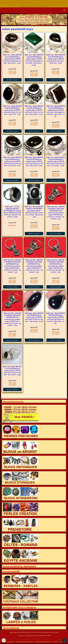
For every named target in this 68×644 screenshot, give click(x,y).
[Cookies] (4, 640)
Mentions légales (9, 642)
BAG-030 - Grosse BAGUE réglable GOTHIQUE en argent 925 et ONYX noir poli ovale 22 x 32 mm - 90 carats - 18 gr (12, 212)
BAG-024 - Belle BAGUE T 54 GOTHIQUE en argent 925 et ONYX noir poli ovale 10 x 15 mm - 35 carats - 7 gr (12, 110)
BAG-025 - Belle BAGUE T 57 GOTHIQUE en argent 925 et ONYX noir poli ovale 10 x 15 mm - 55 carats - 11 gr (34, 110)
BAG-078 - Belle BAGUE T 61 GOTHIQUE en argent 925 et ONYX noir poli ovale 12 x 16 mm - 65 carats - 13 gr (12, 371)
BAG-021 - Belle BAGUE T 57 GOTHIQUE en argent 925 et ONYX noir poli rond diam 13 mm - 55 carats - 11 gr (12, 59)
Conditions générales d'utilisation (24, 642)
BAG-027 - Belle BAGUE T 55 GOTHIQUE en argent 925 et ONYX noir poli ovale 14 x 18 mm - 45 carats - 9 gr (12, 161)
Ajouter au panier (12, 80)
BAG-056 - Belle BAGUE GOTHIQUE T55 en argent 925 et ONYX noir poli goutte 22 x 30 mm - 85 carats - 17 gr (56, 318)
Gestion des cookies (58, 642)
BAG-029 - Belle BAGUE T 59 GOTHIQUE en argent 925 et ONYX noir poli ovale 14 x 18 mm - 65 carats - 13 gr (56, 161)
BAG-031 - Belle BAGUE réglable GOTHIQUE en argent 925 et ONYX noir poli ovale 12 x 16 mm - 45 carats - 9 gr (34, 212)
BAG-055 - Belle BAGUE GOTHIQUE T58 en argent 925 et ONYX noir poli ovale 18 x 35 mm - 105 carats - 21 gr (34, 317)
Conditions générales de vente (43, 642)
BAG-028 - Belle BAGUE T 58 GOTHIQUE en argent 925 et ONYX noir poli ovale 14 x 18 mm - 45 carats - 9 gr (34, 161)
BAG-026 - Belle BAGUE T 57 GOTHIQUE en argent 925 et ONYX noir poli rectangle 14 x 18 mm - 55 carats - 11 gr (56, 111)
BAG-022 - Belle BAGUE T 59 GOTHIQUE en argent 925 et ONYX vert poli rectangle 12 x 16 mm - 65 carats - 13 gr (34, 60)
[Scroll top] (64, 640)
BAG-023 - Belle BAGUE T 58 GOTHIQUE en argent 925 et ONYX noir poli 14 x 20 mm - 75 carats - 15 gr (56, 59)
